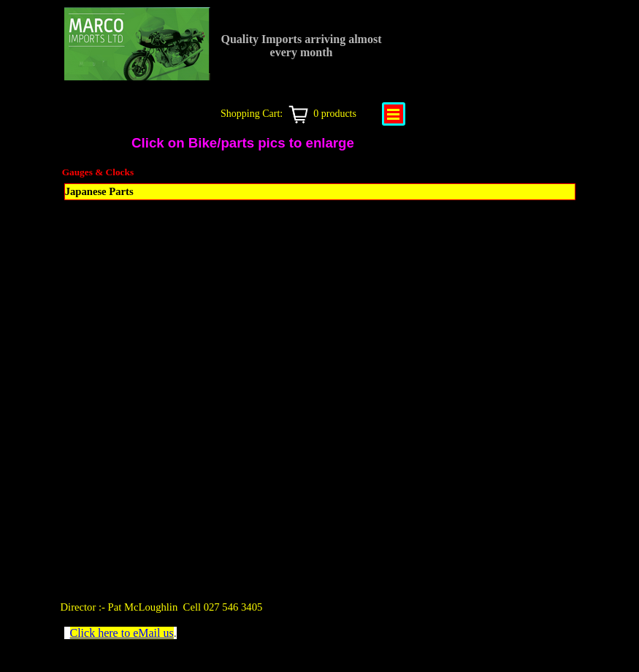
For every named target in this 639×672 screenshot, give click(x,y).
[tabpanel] (199, 607)
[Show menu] (394, 114)
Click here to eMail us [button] (122, 633)
